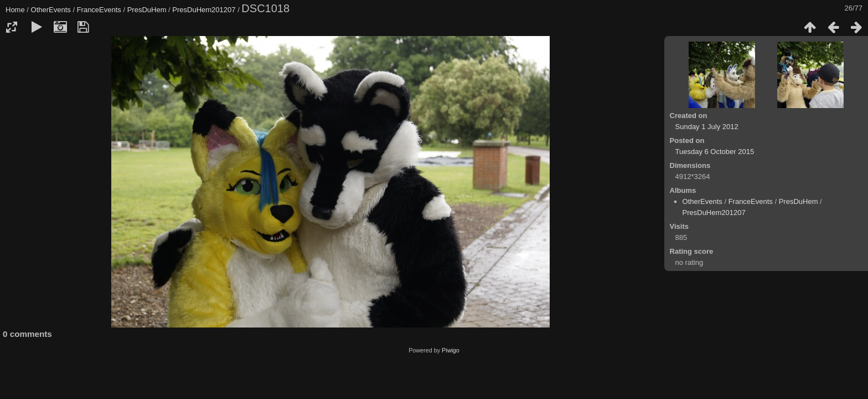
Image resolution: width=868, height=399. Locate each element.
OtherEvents (51, 10)
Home (15, 10)
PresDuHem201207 (204, 10)
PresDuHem (147, 10)
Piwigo (451, 350)
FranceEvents (99, 10)
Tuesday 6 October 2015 (715, 152)
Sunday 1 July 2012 (707, 127)
